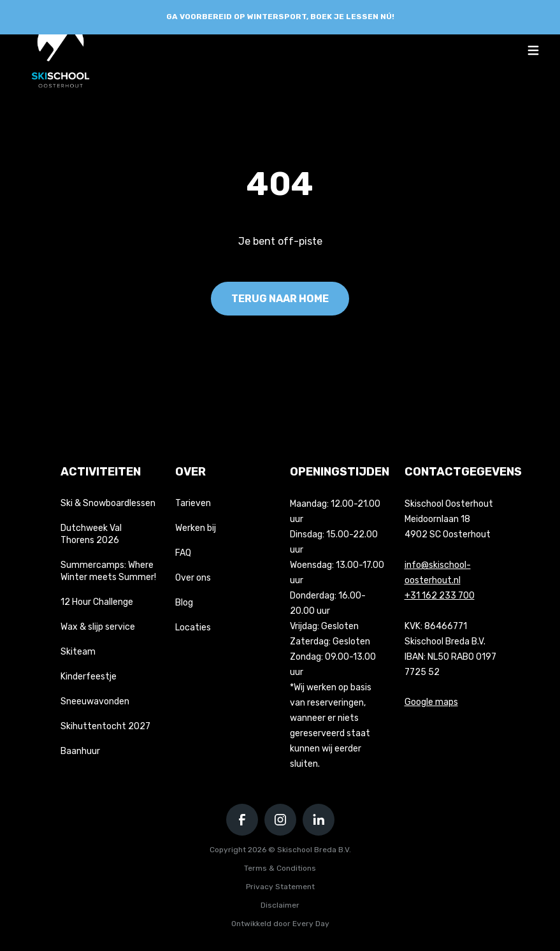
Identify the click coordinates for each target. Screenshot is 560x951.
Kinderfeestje (89, 677)
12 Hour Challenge (97, 602)
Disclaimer (280, 905)
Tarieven (193, 503)
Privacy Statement (280, 887)
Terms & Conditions (280, 868)
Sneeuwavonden (95, 701)
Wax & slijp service (98, 627)
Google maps (431, 702)
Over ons (193, 578)
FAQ (183, 553)
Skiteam (78, 652)
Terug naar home (280, 299)
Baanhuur (80, 751)
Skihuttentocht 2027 (105, 726)
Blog (184, 603)
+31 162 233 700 (440, 596)
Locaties (193, 628)
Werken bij (196, 528)
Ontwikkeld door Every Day (280, 924)
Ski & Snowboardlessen (108, 503)
